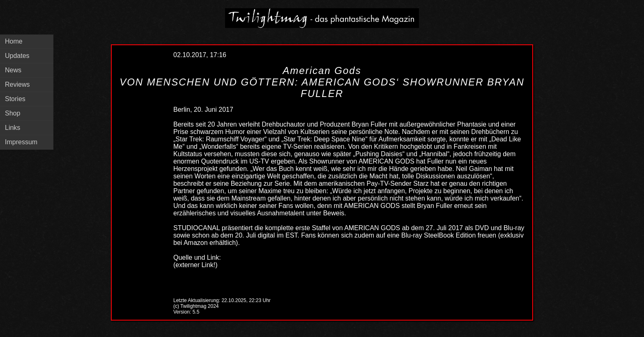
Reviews (17, 84)
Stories (15, 99)
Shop (13, 113)
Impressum (21, 142)
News (13, 70)
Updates (17, 56)
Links (13, 128)
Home (14, 41)
